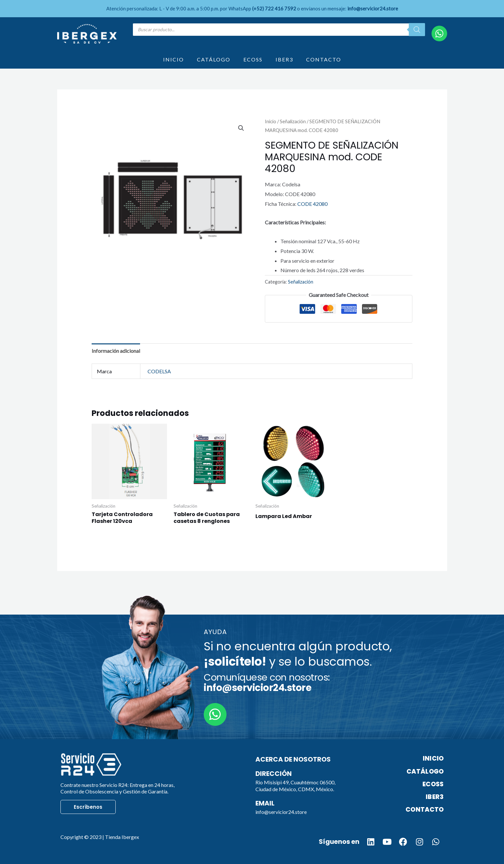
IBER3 (284, 59)
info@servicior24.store (281, 812)
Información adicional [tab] (116, 351)
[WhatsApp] (439, 33)
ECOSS (253, 59)
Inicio (271, 121)
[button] (241, 128)
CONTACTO (324, 59)
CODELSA (159, 371)
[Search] (417, 30)
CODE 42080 (312, 204)
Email (265, 803)
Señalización (293, 121)
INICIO (174, 59)
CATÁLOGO (214, 59)
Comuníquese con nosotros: (267, 683)
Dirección (274, 774)
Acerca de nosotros (293, 759)
